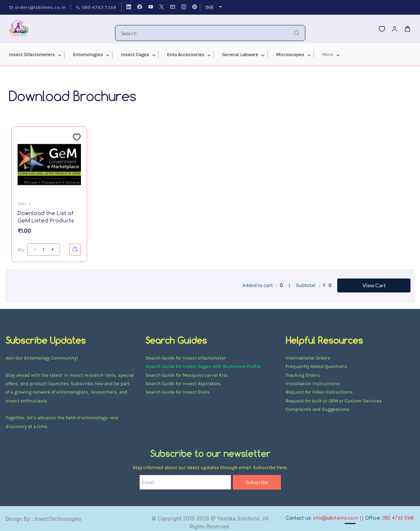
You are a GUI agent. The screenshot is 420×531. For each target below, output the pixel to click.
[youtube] (151, 7)
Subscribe (257, 482)
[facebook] (140, 7)
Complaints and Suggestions (317, 409)
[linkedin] (129, 7)
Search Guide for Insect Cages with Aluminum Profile (203, 366)
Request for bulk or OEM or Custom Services (334, 401)
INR (209, 7)
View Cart (374, 285)
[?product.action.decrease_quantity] (52, 250)
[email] (173, 7)
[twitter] (162, 7)
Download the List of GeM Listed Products (46, 217)
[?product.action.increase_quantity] (35, 250)
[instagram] (184, 7)
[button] (382, 29)
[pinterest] (195, 7)
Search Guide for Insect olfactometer (186, 358)
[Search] (202, 33)
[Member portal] (395, 29)
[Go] (295, 33)
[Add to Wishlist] (77, 137)
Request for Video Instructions (319, 392)
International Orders (308, 358)
